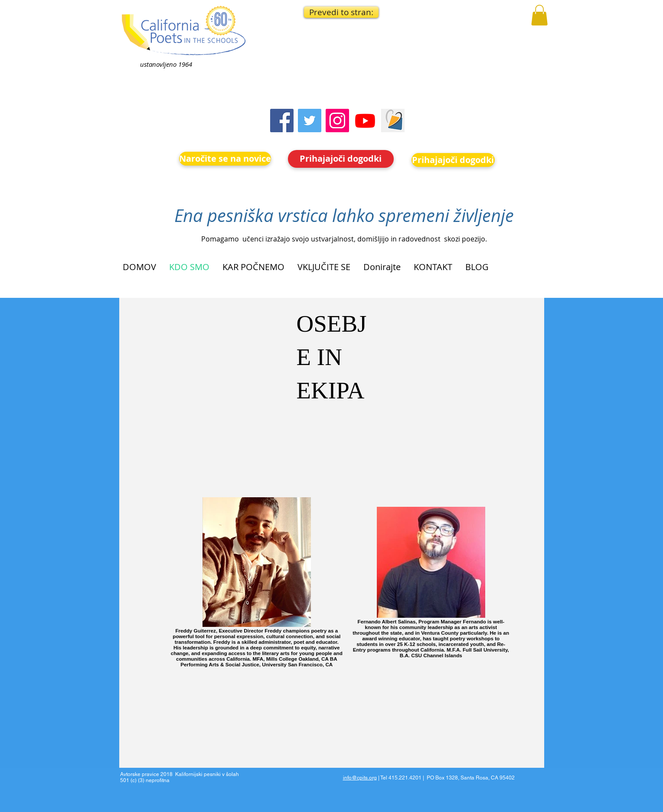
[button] (341, 12)
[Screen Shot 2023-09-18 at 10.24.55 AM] (393, 121)
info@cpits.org (360, 778)
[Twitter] (310, 121)
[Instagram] (337, 121)
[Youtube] (365, 121)
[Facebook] (282, 121)
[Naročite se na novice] (225, 159)
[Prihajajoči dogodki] (341, 159)
